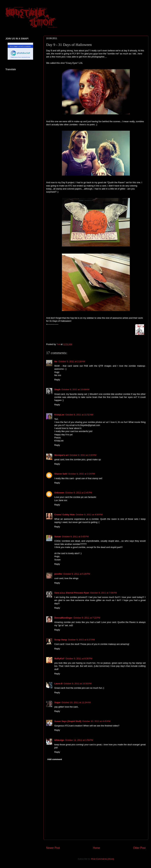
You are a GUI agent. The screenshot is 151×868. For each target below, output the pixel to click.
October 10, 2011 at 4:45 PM (96, 721)
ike (56, 361)
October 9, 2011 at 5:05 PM (75, 536)
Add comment (55, 759)
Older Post (139, 848)
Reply (57, 380)
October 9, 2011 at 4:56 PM (89, 515)
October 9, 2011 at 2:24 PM (82, 474)
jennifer (58, 574)
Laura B (58, 684)
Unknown (59, 493)
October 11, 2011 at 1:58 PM (79, 740)
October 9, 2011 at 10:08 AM (75, 389)
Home (97, 848)
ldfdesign (59, 740)
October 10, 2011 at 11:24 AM (76, 702)
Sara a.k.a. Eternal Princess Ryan (72, 593)
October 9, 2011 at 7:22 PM (87, 618)
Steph (57, 389)
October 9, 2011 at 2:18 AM (72, 361)
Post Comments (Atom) (103, 859)
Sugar (57, 702)
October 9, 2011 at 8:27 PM (81, 640)
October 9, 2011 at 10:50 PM (77, 684)
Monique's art (61, 455)
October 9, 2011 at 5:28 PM (77, 574)
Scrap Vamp (61, 640)
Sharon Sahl (61, 474)
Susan (58, 536)
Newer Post (53, 848)
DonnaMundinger (63, 618)
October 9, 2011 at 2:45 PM (79, 493)
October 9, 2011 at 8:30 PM (79, 659)
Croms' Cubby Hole (64, 515)
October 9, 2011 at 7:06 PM (103, 593)
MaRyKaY (59, 659)
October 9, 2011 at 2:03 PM (83, 455)
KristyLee (59, 415)
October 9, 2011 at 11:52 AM (79, 415)
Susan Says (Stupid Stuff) (68, 721)
